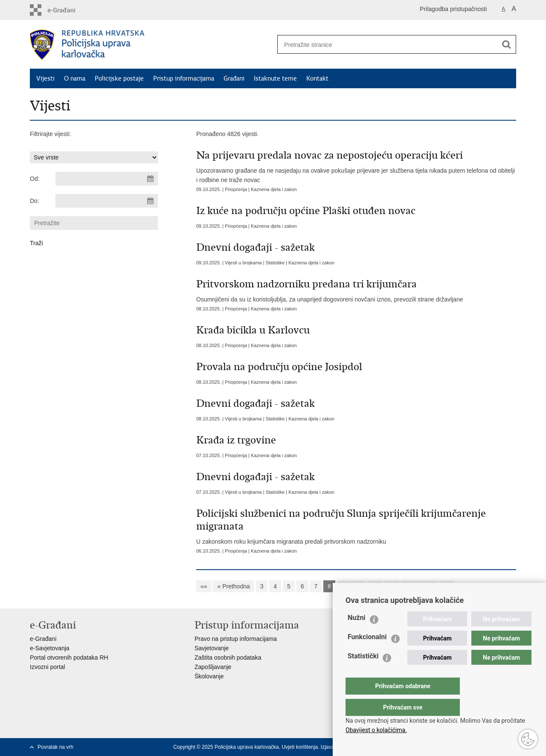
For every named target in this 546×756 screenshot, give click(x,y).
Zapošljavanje (213, 667)
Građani (234, 78)
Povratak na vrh (55, 747)
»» (447, 586)
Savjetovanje (212, 648)
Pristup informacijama (184, 78)
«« (204, 586)
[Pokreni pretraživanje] (506, 44)
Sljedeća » (419, 586)
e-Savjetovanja (50, 648)
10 (358, 586)
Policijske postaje (119, 78)
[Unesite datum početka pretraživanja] (107, 179)
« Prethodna (233, 586)
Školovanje (209, 676)
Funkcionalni (367, 654)
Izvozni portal (47, 667)
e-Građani (43, 639)
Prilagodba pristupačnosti (453, 9)
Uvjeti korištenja (300, 747)
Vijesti (45, 78)
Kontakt (317, 78)
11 (375, 586)
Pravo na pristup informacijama (236, 639)
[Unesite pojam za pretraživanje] (384, 45)
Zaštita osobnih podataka (228, 658)
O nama (75, 78)
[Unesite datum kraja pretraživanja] (107, 201)
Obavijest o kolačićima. (376, 730)
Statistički (363, 673)
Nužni (357, 635)
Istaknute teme (275, 78)
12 (392, 586)
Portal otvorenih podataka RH (69, 658)
